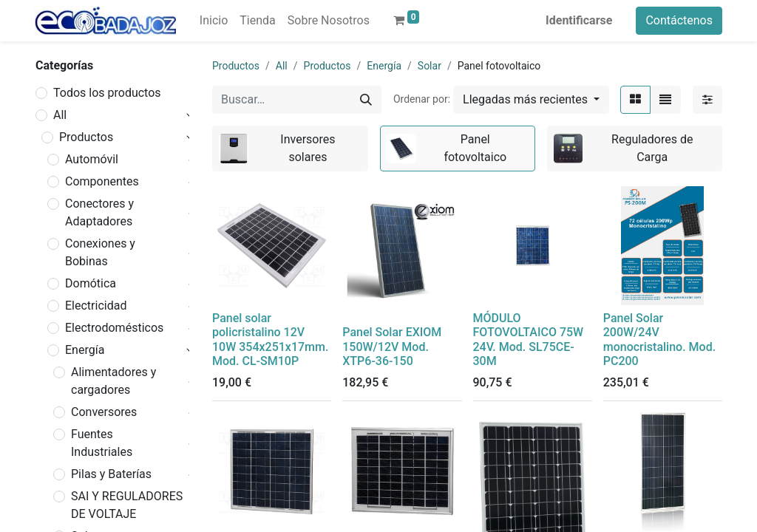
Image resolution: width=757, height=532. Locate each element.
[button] (531, 100)
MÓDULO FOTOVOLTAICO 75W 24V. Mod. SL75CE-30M (529, 340)
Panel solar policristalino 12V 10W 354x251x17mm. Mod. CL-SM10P (270, 340)
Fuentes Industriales (102, 443)
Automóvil (92, 159)
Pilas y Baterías (111, 474)
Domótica (91, 283)
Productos (86, 137)
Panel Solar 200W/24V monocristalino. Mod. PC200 (659, 340)
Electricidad (96, 306)
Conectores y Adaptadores (99, 212)
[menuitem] (214, 21)
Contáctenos (679, 20)
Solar (430, 66)
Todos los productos (107, 93)
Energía (85, 350)
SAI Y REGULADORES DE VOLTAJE (127, 505)
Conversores (104, 412)
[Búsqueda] (366, 100)
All (60, 115)
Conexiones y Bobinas (100, 252)
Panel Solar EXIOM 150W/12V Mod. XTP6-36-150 (392, 346)
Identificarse (579, 20)
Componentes (102, 181)
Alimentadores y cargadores (113, 381)
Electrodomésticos (114, 328)
